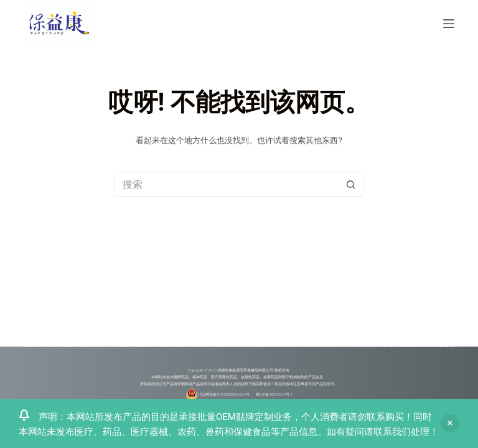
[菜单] (449, 24)
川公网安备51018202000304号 (224, 394)
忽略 (450, 423)
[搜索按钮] (351, 184)
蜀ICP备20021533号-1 (274, 394)
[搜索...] (227, 184)
